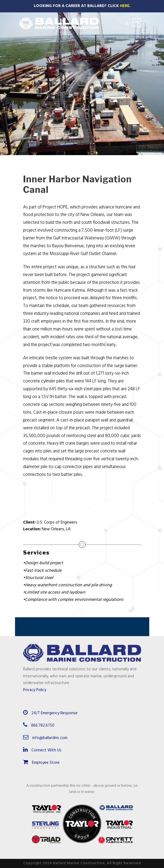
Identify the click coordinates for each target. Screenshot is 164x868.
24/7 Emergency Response (54, 713)
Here (125, 6)
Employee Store (41, 763)
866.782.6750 (43, 726)
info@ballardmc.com (50, 738)
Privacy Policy (35, 690)
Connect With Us (42, 750)
